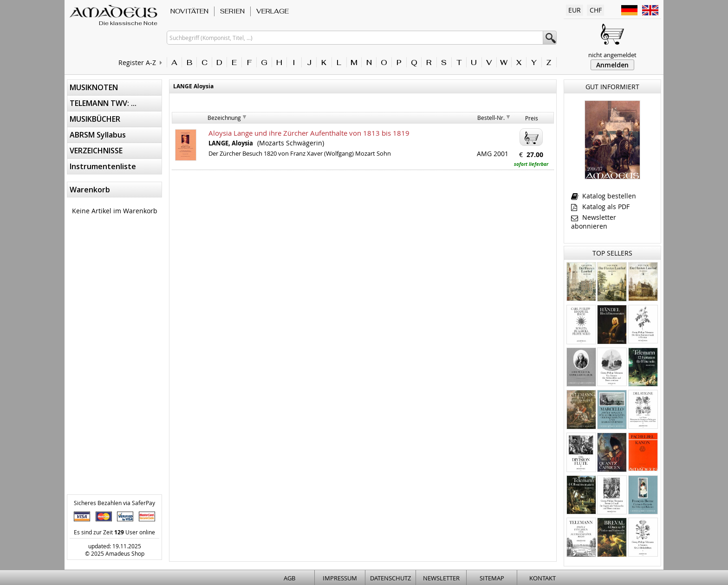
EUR (575, 10)
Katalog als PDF (600, 207)
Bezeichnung (224, 118)
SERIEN (232, 11)
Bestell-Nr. (491, 118)
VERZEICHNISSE (96, 151)
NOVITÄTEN (189, 11)
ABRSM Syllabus (98, 135)
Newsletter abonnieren (594, 222)
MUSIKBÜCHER (95, 119)
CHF (596, 10)
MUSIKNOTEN (94, 87)
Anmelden (612, 65)
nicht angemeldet (612, 55)
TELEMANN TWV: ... (103, 103)
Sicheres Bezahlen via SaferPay (114, 503)
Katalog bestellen (604, 196)
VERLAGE (273, 11)
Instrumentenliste (103, 166)
